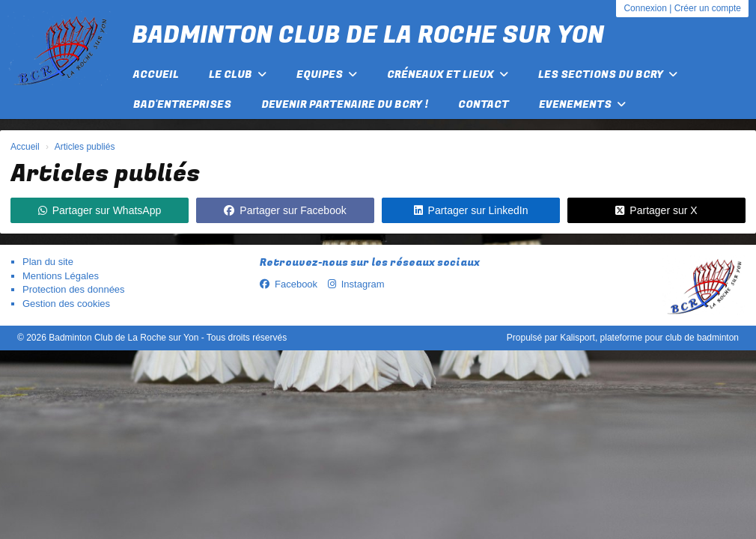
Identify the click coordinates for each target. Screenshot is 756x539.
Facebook (289, 284)
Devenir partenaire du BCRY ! (345, 104)
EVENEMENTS (582, 104)
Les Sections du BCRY (608, 74)
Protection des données (74, 289)
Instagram (356, 284)
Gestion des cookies (66, 304)
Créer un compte (708, 8)
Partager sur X (656, 210)
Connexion (645, 8)
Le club (238, 74)
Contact (484, 104)
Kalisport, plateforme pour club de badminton (649, 338)
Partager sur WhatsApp (100, 210)
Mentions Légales (61, 276)
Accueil (156, 74)
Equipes (327, 74)
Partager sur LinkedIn (471, 210)
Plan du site (48, 262)
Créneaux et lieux (448, 74)
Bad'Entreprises (182, 104)
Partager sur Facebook (285, 210)
